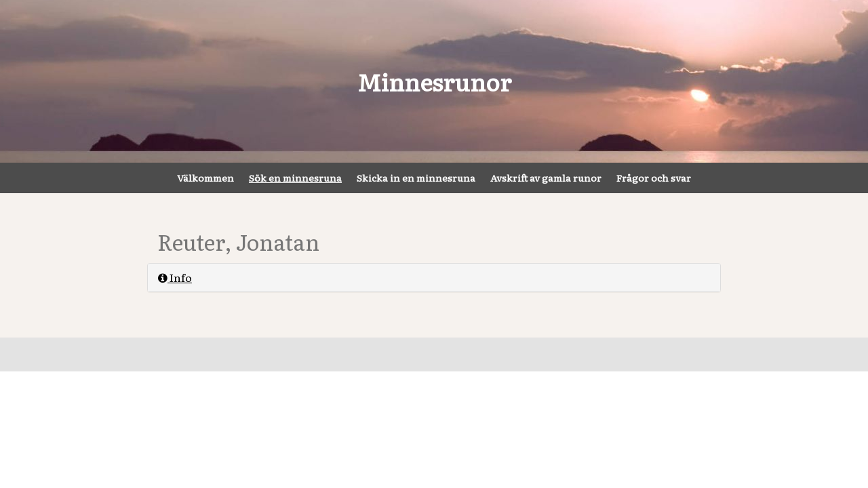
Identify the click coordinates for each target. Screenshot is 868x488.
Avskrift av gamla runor (546, 178)
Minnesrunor (434, 81)
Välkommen (205, 178)
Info (175, 277)
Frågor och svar (654, 178)
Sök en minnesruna (295, 178)
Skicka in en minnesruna (416, 178)
